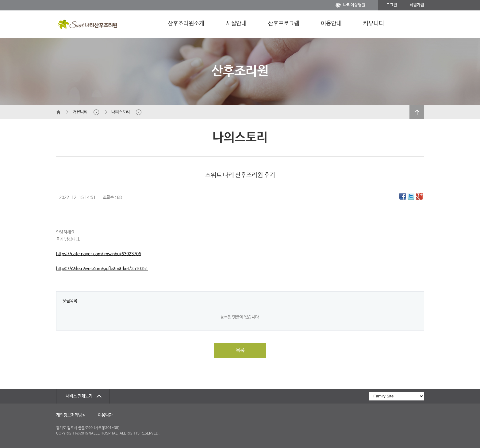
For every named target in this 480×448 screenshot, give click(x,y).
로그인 (392, 5)
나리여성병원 (350, 5)
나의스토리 (121, 112)
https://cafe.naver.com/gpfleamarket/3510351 (102, 269)
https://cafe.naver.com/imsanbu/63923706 (99, 254)
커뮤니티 (374, 24)
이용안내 (331, 24)
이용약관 (105, 415)
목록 (240, 350)
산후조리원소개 (186, 24)
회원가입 (417, 5)
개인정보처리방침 (71, 415)
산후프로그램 (284, 24)
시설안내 (236, 24)
